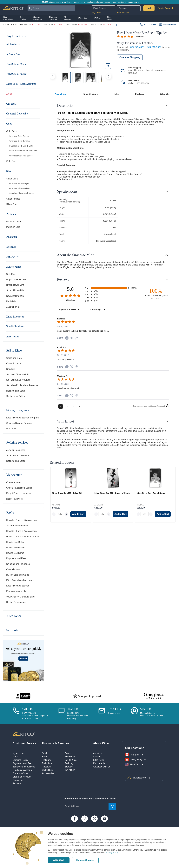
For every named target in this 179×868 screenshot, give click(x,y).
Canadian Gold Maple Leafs (21, 146)
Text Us (73, 709)
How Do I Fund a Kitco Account (22, 531)
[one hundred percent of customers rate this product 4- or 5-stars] (156, 294)
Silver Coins (12, 179)
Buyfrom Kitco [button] (8, 18)
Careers (97, 757)
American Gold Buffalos (19, 141)
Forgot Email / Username (19, 493)
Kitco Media (99, 763)
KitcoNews (109, 18)
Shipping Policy (20, 760)
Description (61, 94)
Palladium (12, 237)
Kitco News (14, 616)
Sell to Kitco (14, 350)
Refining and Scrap (16, 391)
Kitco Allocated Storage (18, 586)
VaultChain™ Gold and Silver (21, 597)
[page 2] (67, 406)
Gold (9, 124)
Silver (9, 171)
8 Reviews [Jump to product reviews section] (140, 37)
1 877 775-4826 (150, 25)
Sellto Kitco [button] (23, 18)
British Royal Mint (15, 285)
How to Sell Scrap (15, 553)
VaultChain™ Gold (16, 64)
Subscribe (13, 630)
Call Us (27, 709)
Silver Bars (12, 204)
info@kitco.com (169, 25)
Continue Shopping (130, 57)
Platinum (11, 214)
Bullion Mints (13, 267)
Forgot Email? (97, 13)
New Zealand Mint (15, 296)
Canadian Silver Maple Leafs (22, 193)
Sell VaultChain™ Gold (18, 374)
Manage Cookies (85, 860)
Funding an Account (22, 770)
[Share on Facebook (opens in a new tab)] (67, 338)
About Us (98, 753)
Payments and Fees (16, 558)
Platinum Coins (14, 221)
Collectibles (48, 770)
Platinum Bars (13, 227)
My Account (14, 475)
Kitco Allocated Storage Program (22, 418)
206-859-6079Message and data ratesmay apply (78, 716)
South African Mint (15, 290)
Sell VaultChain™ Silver (18, 380)
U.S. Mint (11, 274)
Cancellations (13, 569)
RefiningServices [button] (53, 18)
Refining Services (17, 442)
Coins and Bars (14, 358)
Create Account (165, 8)
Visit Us (146, 709)
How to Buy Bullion (16, 542)
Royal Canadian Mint (17, 280)
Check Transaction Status (19, 488)
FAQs (10, 513)
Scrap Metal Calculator (18, 455)
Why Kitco (166, 94)
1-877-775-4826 (143, 83)
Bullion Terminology (16, 602)
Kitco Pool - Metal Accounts (21, 84)
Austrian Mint (13, 307)
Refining (69, 763)
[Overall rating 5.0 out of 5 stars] (125, 36)
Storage (69, 767)
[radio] (113, 288)
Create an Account (22, 777)
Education (18, 780)
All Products (13, 44)
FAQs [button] (97, 18)
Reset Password (123, 13)
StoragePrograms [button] (38, 18)
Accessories (13, 336)
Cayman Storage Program (19, 423)
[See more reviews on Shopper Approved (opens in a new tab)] (76, 338)
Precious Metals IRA (16, 591)
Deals (9, 94)
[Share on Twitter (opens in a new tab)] (72, 338)
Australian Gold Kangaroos (21, 156)
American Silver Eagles (19, 184)
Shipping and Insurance (18, 564)
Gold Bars (11, 161)
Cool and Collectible (17, 114)
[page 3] (73, 406)
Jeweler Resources (16, 450)
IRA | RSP (11, 429)
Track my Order (20, 773)
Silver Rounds (13, 199)
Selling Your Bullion (16, 396)
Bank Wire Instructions (24, 767)
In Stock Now (13, 54)
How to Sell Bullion (16, 548)
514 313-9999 (154, 47)
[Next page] (80, 406)
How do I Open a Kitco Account (22, 520)
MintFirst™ (12, 257)
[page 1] (61, 406)
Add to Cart (78, 514)
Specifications (91, 94)
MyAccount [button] (68, 18)
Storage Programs (18, 410)
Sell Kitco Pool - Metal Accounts (22, 385)
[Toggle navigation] (39, 36)
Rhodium (11, 247)
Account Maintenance (17, 526)
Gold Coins (12, 131)
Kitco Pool (70, 757)
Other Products (14, 363)
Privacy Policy (112, 853)
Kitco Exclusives (15, 317)
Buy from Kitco (16, 36)
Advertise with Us (102, 767)
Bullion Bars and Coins (18, 575)
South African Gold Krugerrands (23, 151)
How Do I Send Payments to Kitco (23, 537)
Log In (149, 8)
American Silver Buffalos (20, 188)
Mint (117, 94)
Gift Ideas (11, 104)
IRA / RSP (70, 770)
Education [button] (83, 18)
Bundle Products (15, 326)
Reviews (140, 94)
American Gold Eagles (19, 136)
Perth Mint (11, 301)
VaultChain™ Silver (17, 74)
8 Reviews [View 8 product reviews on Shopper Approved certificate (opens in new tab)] (75, 300)
